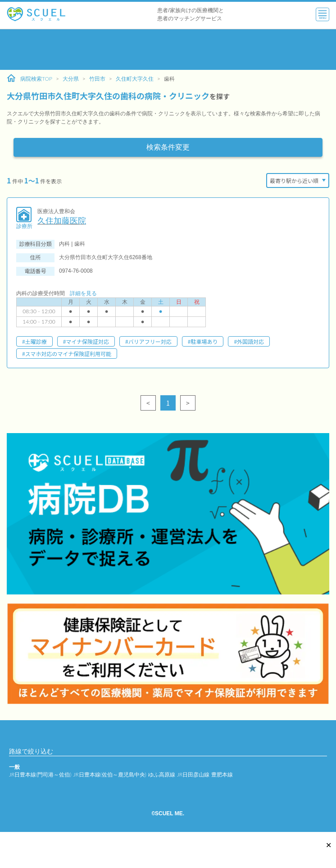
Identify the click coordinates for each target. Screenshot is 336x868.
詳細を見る (83, 293)
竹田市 (97, 79)
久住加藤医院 (62, 221)
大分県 (71, 79)
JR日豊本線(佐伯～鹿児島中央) (109, 774)
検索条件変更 (168, 147)
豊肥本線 (222, 774)
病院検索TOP (30, 78)
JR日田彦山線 (193, 774)
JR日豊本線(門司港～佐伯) (40, 774)
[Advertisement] (168, 50)
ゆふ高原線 (162, 774)
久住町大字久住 (135, 79)
